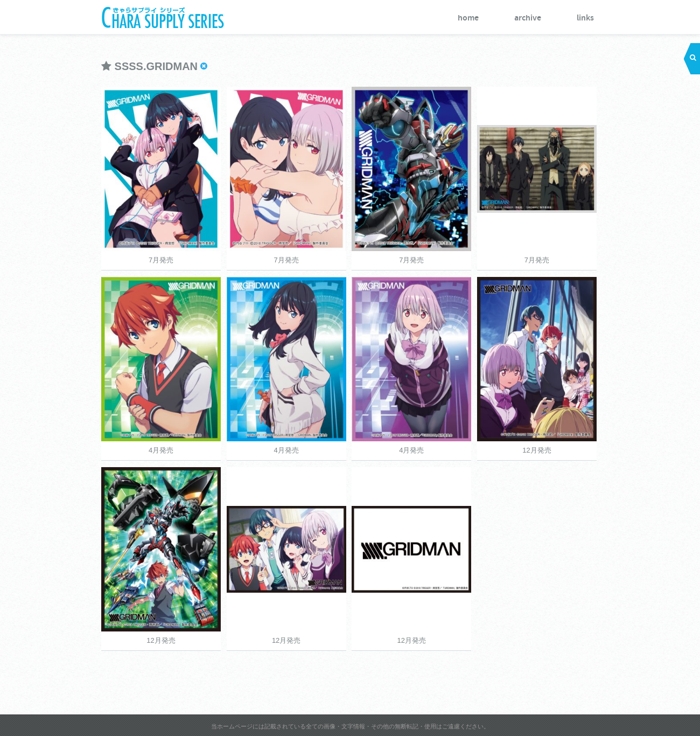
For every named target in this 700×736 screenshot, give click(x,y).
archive (528, 18)
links (585, 18)
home (468, 18)
